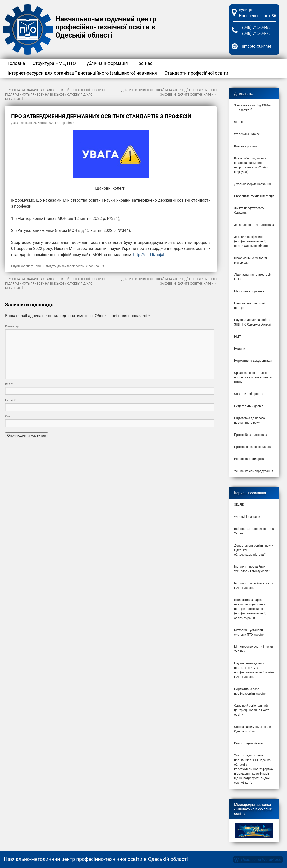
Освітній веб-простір (249, 394)
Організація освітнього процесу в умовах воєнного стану (254, 377)
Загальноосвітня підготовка (254, 225)
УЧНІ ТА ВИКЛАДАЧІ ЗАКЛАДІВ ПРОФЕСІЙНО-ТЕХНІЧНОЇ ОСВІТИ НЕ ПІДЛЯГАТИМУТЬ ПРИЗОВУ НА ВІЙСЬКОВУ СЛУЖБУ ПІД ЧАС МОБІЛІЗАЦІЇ (56, 95)
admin (70, 123)
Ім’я (9, 384)
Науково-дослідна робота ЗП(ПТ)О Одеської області (253, 322)
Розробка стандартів (249, 459)
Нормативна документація (253, 361)
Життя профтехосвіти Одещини (249, 210)
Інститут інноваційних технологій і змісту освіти (252, 569)
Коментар (12, 326)
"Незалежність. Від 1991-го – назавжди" (253, 108)
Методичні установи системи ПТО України (249, 632)
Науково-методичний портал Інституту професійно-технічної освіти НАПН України (254, 670)
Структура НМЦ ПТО (54, 63)
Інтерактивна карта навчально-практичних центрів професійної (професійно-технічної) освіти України (251, 609)
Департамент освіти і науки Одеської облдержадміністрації (254, 550)
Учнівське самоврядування (254, 471)
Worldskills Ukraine (247, 134)
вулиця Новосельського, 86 (257, 13)
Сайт (8, 416)
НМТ (237, 337)
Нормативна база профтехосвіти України (250, 691)
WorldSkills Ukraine (247, 517)
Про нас (144, 63)
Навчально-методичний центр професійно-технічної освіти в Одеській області (106, 27)
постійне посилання (90, 266)
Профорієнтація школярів (252, 447)
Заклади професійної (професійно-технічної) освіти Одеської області (251, 241)
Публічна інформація (106, 63)
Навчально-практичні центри (249, 306)
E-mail (10, 400)
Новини (39, 266)
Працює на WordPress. (261, 860)
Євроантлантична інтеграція (254, 196)
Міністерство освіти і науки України (254, 649)
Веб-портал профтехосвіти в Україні (254, 531)
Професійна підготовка (251, 435)
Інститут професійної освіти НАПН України (254, 586)
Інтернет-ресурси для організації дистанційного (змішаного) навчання (82, 73)
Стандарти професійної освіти (196, 73)
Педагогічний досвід (249, 406)
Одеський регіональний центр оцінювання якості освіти (252, 710)
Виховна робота (246, 146)
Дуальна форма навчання (253, 184)
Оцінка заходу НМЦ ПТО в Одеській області (253, 729)
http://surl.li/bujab (149, 255)
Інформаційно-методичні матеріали (252, 260)
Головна (16, 63)
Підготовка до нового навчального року (250, 420)
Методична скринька (249, 291)
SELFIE (239, 122)
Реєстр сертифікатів (249, 743)
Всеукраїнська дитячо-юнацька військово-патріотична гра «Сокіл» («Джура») (251, 165)
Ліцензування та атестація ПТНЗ (253, 277)
